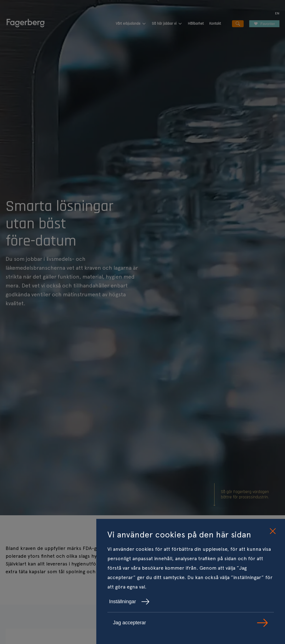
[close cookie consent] (273, 531)
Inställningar (129, 602)
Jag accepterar (191, 623)
